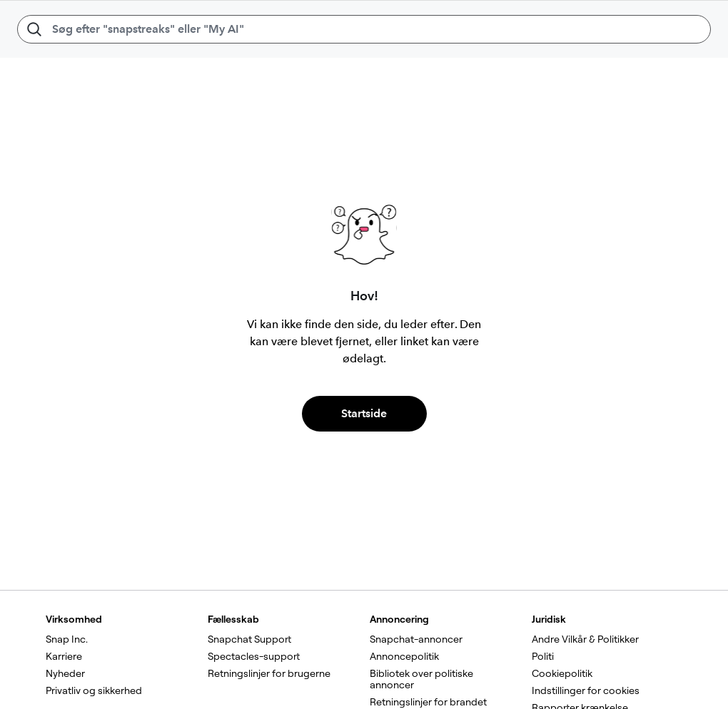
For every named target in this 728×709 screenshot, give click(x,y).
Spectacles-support (254, 656)
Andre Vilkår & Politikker (585, 639)
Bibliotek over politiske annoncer (423, 679)
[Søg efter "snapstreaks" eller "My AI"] (364, 29)
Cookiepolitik (562, 673)
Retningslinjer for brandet (428, 702)
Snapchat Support (249, 639)
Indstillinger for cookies (586, 690)
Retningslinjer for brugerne (269, 673)
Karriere (64, 656)
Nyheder (65, 673)
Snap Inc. (67, 639)
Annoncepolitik (404, 656)
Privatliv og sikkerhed (94, 690)
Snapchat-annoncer (416, 639)
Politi (543, 656)
